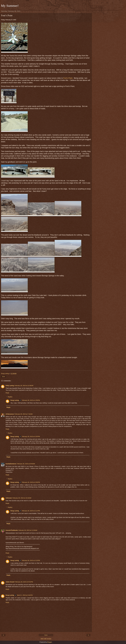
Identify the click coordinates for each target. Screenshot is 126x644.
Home (46, 635)
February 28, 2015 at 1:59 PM (31, 400)
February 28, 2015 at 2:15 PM (31, 560)
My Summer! (10, 6)
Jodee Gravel (10, 582)
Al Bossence (10, 414)
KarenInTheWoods (12, 530)
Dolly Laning (10, 386)
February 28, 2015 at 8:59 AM (26, 464)
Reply (7, 393)
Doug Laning (15, 400)
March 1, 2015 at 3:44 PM (25, 595)
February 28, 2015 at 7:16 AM (23, 414)
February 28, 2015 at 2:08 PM (31, 482)
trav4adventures (11, 464)
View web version (46, 639)
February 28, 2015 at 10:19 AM (22, 498)
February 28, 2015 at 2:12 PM (31, 511)
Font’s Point (68, 78)
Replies (10, 397)
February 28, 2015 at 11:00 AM (28, 530)
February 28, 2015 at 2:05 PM (31, 437)
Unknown (9, 498)
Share (4, 377)
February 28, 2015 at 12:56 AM (24, 386)
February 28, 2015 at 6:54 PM (24, 582)
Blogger (50, 642)
